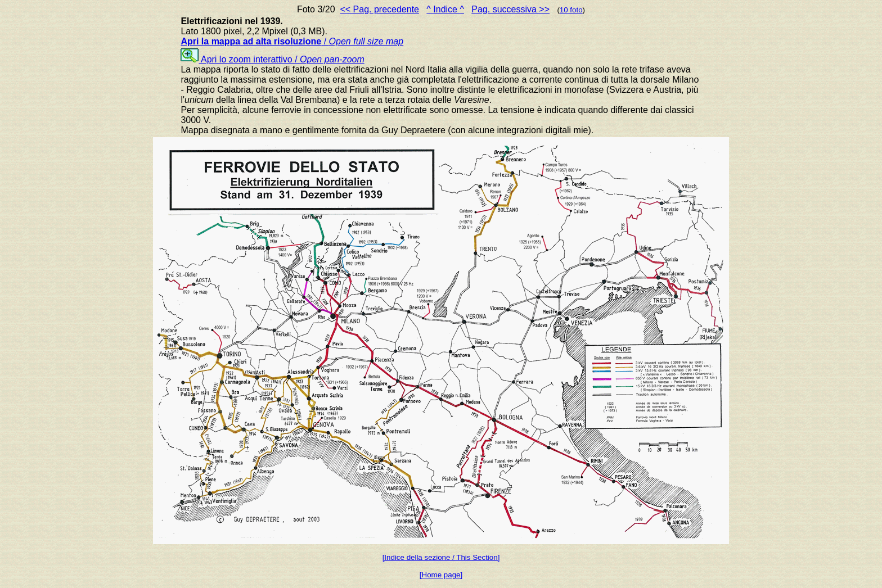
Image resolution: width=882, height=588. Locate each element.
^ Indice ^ (445, 9)
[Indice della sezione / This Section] (441, 557)
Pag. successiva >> (510, 9)
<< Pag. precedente (379, 9)
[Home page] (441, 575)
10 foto (571, 10)
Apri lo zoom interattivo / (272, 59)
